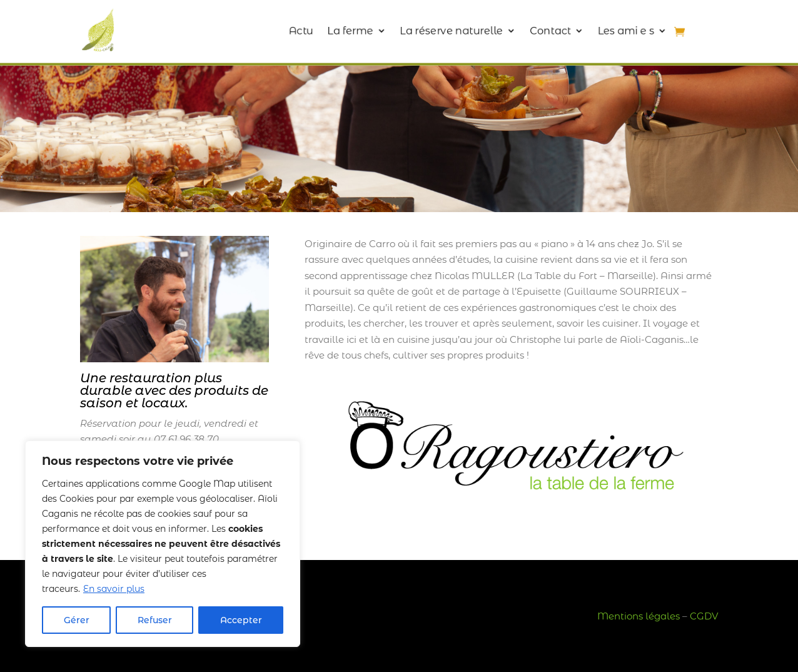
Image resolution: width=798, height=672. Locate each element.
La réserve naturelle (448, 30)
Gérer (77, 620)
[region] (163, 544)
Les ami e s (611, 30)
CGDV (704, 616)
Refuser (155, 620)
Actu (307, 30)
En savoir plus (114, 589)
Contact (540, 30)
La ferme (353, 30)
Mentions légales (639, 616)
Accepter (241, 620)
